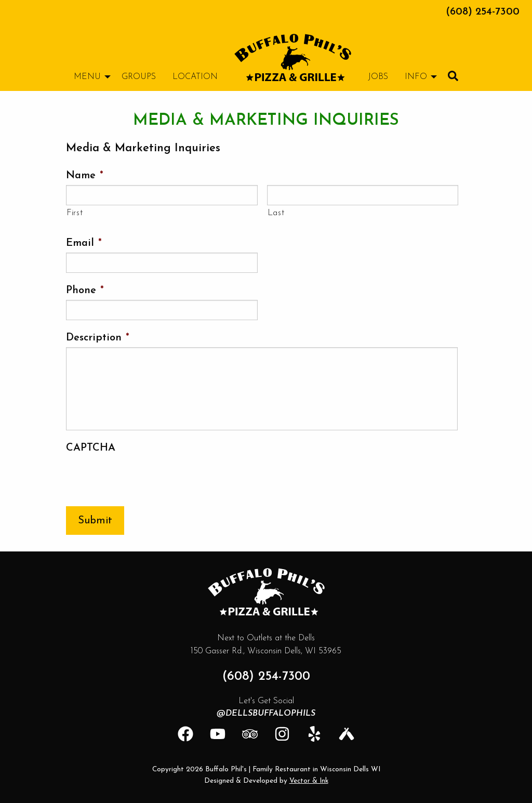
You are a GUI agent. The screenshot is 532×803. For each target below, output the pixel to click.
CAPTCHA (91, 448)
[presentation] (145, 478)
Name (85, 176)
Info (416, 77)
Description (98, 338)
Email (84, 243)
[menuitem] (293, 57)
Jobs (378, 77)
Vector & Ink (309, 781)
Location (195, 77)
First (75, 213)
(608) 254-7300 (483, 12)
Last (276, 213)
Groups (139, 77)
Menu (87, 77)
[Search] (453, 76)
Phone (85, 291)
